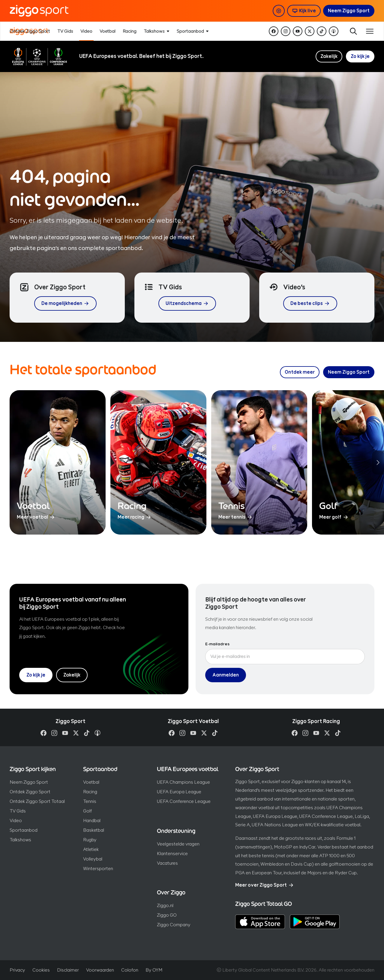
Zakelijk (329, 56)
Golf (87, 811)
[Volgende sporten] (378, 463)
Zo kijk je (360, 56)
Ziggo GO (167, 915)
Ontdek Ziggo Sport (30, 792)
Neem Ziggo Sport (29, 782)
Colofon (130, 970)
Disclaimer (68, 970)
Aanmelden (226, 675)
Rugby (90, 840)
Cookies (41, 970)
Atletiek (91, 849)
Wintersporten (98, 868)
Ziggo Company (174, 925)
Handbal (92, 820)
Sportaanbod (24, 830)
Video (16, 820)
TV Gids (18, 811)
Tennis (90, 801)
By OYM (154, 970)
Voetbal (91, 782)
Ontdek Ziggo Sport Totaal (37, 801)
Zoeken (353, 31)
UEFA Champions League (183, 782)
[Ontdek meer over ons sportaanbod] (300, 372)
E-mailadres (217, 644)
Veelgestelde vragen (178, 844)
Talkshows (20, 840)
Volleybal (93, 859)
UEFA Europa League (179, 792)
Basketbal (94, 830)
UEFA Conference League (184, 801)
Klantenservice (172, 853)
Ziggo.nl (165, 905)
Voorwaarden (100, 970)
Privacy (17, 970)
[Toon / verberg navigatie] (370, 31)
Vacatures (167, 863)
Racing (90, 792)
